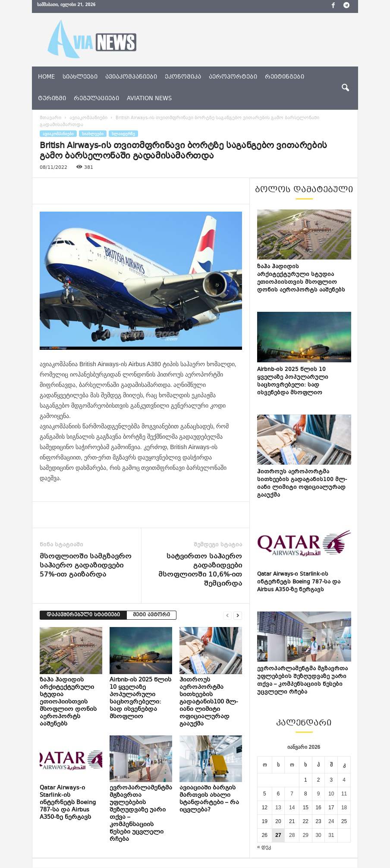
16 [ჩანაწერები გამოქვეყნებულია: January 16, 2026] (318, 808)
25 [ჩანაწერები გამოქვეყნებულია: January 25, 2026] (344, 821)
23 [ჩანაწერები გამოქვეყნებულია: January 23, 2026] (318, 821)
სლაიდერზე (123, 134)
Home (46, 77)
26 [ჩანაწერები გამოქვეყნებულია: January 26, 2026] (265, 835)
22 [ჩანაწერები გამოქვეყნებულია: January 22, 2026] (306, 821)
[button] (345, 88)
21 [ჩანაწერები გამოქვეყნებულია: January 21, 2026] (292, 821)
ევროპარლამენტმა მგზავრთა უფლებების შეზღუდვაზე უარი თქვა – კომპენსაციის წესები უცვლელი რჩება (141, 814)
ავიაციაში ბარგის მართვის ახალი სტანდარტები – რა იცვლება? (209, 799)
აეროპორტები (233, 77)
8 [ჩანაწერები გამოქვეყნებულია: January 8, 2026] (306, 794)
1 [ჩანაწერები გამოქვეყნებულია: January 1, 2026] (306, 780)
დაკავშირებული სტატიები (83, 615)
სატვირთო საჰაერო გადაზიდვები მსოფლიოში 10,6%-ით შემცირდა (200, 570)
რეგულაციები (96, 99)
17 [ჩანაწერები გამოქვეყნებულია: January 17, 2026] (331, 808)
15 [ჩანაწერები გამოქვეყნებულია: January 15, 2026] (306, 808)
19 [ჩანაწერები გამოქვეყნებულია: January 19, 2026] (265, 821)
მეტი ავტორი (151, 615)
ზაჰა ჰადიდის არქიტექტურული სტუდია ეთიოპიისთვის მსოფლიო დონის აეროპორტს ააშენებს (68, 702)
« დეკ (264, 847)
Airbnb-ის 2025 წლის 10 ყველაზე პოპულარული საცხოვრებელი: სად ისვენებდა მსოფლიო (140, 699)
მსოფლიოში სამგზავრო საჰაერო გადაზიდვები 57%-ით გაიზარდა (86, 566)
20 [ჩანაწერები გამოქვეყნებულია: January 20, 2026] (278, 821)
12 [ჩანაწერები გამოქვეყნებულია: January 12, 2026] (265, 808)
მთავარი (50, 118)
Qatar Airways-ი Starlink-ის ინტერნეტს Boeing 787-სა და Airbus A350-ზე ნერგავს (68, 803)
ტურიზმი (52, 99)
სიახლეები (80, 77)
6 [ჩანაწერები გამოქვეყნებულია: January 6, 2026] (278, 794)
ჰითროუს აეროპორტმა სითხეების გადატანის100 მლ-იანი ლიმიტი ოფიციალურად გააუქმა (209, 702)
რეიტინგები (285, 77)
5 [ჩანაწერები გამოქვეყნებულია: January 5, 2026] (265, 794)
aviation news (149, 99)
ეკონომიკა (183, 77)
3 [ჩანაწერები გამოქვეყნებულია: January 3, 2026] (331, 780)
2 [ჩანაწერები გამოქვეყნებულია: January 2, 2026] (319, 780)
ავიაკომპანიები (131, 77)
